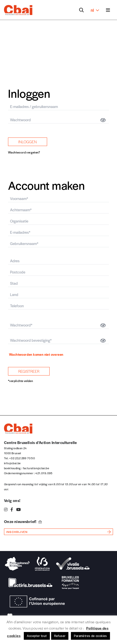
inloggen (28, 142)
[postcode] (58, 272)
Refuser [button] (60, 636)
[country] (58, 295)
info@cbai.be (12, 463)
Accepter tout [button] (37, 636)
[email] (58, 107)
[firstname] (58, 199)
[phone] (58, 306)
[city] (58, 283)
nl (95, 10)
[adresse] (58, 261)
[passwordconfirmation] (58, 340)
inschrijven (17, 532)
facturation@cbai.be (36, 468)
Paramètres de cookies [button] (90, 636)
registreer (29, 371)
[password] (58, 120)
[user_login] (58, 244)
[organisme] (58, 221)
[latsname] (58, 210)
